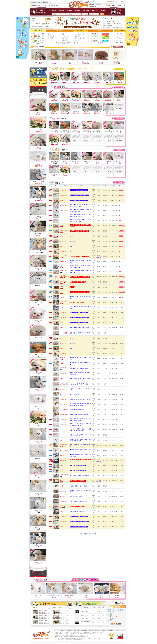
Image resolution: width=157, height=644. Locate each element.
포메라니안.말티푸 (70, 596)
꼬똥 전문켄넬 (117, 62)
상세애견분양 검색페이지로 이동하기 (68, 43)
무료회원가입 (37, 24)
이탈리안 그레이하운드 (38, 182)
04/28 (122, 302)
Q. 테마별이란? (100, 43)
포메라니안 (51, 36)
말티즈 (50, 34)
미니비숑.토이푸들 (54, 596)
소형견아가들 (39, 62)
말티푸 (97, 161)
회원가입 (113, 2)
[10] (93, 534)
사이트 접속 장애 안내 (109, 21)
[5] (84, 534)
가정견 (70, 62)
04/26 (122, 466)
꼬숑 (101, 596)
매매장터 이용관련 (108, 25)
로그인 (108, 2)
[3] (81, 534)
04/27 (122, 369)
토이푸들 (51, 38)
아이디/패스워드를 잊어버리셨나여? (42, 26)
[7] (88, 534)
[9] (91, 534)
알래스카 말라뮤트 (80, 38)
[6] (86, 534)
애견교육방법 (120, 42)
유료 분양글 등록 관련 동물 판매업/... (112, 23)
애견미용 (120, 36)
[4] (83, 534)
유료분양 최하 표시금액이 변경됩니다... (113, 27)
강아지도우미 (85, 615)
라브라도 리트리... (80, 34)
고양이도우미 (85, 612)
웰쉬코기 (64, 40)
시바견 (64, 36)
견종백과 (120, 33)
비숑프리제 (51, 40)
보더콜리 (77, 40)
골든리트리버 (79, 36)
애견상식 (120, 38)
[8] (90, 534)
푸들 (63, 34)
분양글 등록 (119, 2)
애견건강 (120, 40)
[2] (79, 534)
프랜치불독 (65, 38)
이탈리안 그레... (97, 112)
